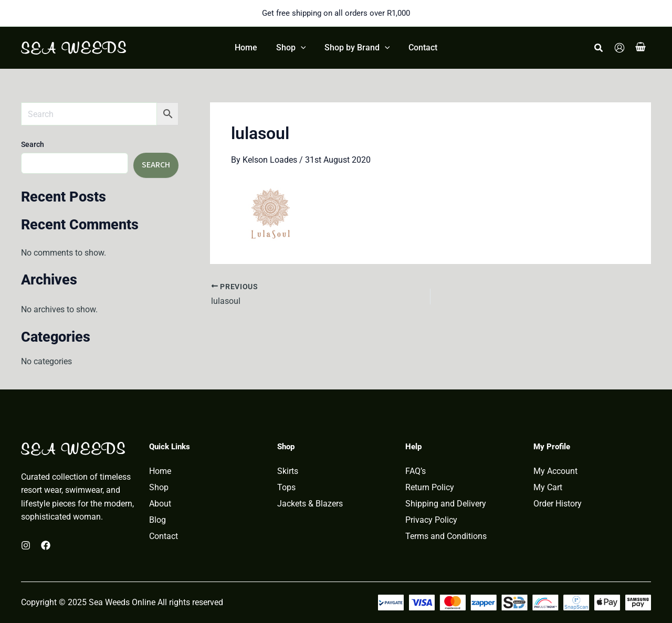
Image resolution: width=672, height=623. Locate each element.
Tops (286, 488)
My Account (555, 471)
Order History (558, 504)
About (160, 504)
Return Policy (430, 488)
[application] (301, 48)
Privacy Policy (431, 520)
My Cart (548, 488)
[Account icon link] (619, 48)
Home (160, 471)
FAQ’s (416, 471)
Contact (164, 536)
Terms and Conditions (446, 536)
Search (33, 144)
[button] (599, 48)
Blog (157, 520)
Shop (159, 488)
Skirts (288, 471)
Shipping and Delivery (446, 504)
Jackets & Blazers (310, 504)
